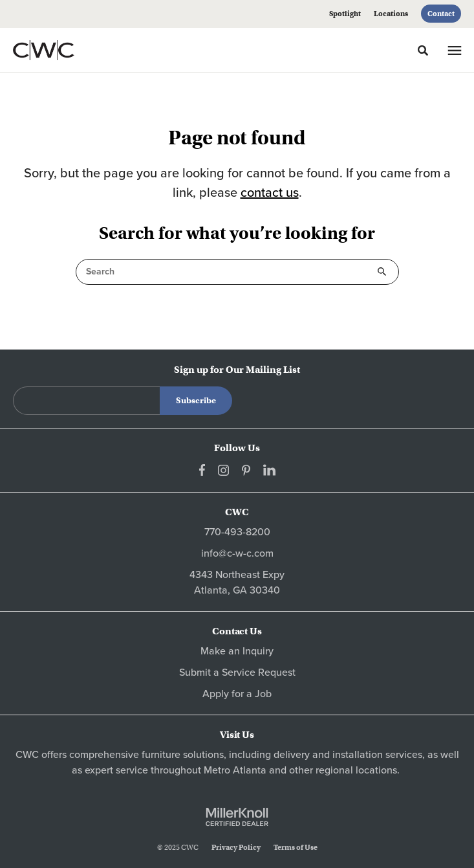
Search (382, 272)
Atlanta (250, 770)
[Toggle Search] (423, 50)
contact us (270, 193)
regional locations (356, 770)
